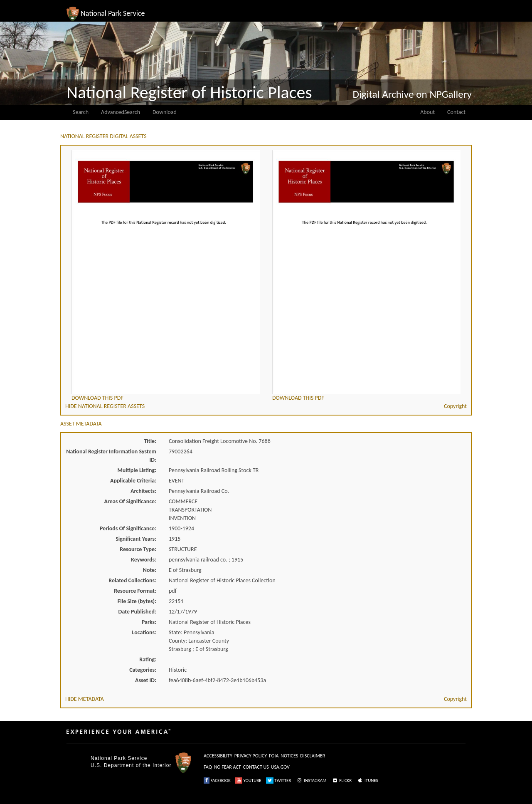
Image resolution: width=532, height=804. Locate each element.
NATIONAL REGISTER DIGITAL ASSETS (103, 136)
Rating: (148, 659)
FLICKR (342, 780)
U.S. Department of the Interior (131, 765)
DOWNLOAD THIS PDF (97, 398)
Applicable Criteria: (133, 481)
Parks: (149, 622)
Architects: (143, 491)
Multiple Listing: (137, 470)
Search (81, 112)
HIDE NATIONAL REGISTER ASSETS (105, 406)
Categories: (143, 670)
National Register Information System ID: (111, 456)
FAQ (208, 767)
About (427, 112)
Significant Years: (136, 539)
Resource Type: (138, 549)
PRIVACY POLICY (251, 756)
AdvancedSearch (121, 112)
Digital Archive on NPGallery (412, 94)
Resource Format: (135, 591)
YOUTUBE (248, 780)
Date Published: (137, 612)
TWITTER (279, 780)
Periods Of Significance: (128, 528)
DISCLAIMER (313, 756)
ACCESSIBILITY (218, 756)
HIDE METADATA (85, 699)
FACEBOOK (217, 780)
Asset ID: (146, 680)
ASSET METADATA (81, 424)
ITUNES (367, 780)
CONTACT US (256, 767)
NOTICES (289, 756)
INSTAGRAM (311, 780)
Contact (456, 112)
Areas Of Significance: (130, 501)
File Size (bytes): (137, 601)
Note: (150, 570)
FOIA (274, 756)
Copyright (455, 406)
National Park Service (119, 758)
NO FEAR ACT (228, 767)
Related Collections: (132, 580)
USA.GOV (280, 767)
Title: (150, 441)
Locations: (144, 632)
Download (165, 112)
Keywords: (144, 560)
